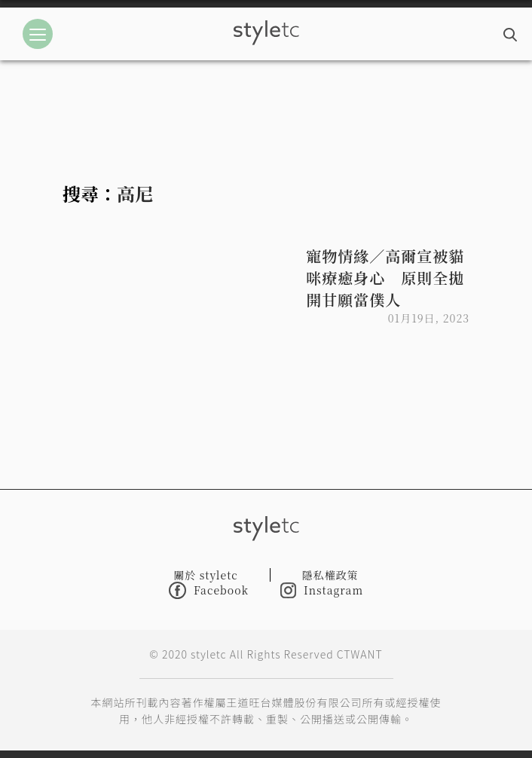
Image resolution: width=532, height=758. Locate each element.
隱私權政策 (330, 575)
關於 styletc (206, 575)
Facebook (209, 590)
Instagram (322, 590)
